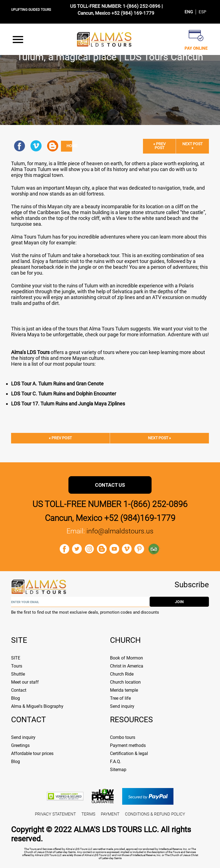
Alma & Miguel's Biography (37, 706)
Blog (16, 698)
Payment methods (128, 745)
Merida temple (124, 690)
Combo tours (123, 737)
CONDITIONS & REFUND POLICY (155, 814)
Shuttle (18, 674)
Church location (125, 682)
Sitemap (118, 770)
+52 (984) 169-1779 (133, 13)
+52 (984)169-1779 (140, 518)
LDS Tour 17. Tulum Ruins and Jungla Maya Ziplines (68, 404)
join (179, 602)
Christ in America (127, 666)
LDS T (18, 394)
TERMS (88, 814)
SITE (16, 658)
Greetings (20, 745)
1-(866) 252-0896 (142, 6)
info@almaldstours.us (120, 531)
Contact (19, 690)
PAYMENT (110, 814)
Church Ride (122, 674)
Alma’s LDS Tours (30, 352)
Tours (17, 666)
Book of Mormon (126, 658)
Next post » (192, 146)
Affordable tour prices (32, 753)
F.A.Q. (116, 762)
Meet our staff (25, 682)
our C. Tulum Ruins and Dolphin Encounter (70, 394)
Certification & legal (129, 753)
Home (69, 146)
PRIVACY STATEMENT (55, 814)
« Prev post (159, 146)
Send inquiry (122, 706)
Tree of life (120, 698)
